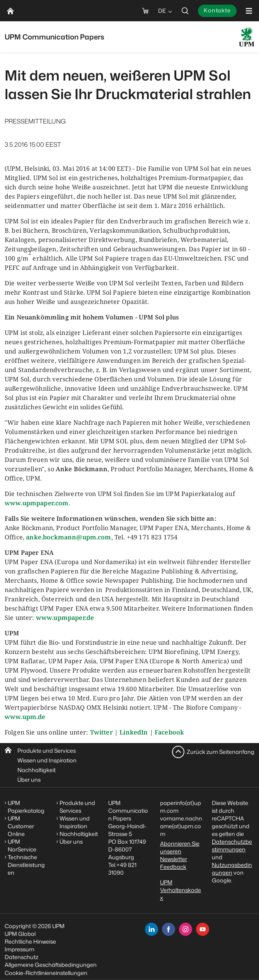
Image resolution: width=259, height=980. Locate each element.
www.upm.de (25, 717)
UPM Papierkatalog (26, 807)
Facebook (169, 732)
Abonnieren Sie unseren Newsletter (180, 851)
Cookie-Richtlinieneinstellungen (46, 973)
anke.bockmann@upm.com (68, 537)
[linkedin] (152, 929)
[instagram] (186, 929)
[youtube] (203, 929)
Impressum (20, 949)
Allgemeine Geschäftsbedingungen (51, 965)
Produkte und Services (47, 751)
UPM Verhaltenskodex (181, 890)
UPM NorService (22, 845)
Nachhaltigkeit (37, 770)
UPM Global (20, 934)
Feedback (173, 867)
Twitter (101, 732)
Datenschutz (21, 957)
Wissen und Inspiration (47, 760)
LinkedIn (134, 732)
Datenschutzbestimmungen (232, 845)
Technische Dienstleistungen (26, 865)
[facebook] (169, 929)
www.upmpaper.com (37, 503)
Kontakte (217, 10)
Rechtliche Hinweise (30, 941)
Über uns (29, 780)
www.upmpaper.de (65, 618)
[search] (185, 11)
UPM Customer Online (21, 826)
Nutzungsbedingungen (232, 869)
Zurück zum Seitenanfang (221, 752)
